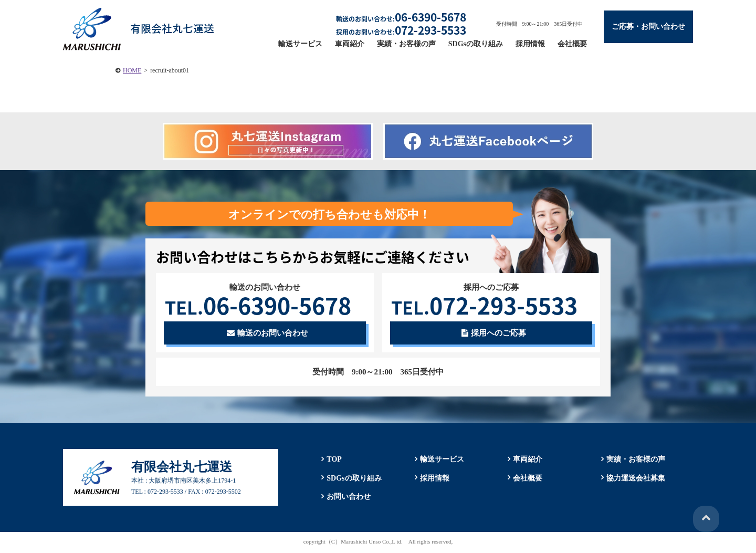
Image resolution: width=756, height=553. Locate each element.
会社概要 (572, 44)
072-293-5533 (489, 305)
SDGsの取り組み (476, 44)
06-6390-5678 (263, 305)
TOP (333, 460)
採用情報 (530, 44)
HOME (132, 70)
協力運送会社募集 (635, 479)
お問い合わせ (348, 498)
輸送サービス (300, 44)
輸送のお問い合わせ (267, 334)
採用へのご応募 (494, 334)
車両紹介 (350, 44)
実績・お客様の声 (406, 44)
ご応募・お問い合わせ (648, 27)
